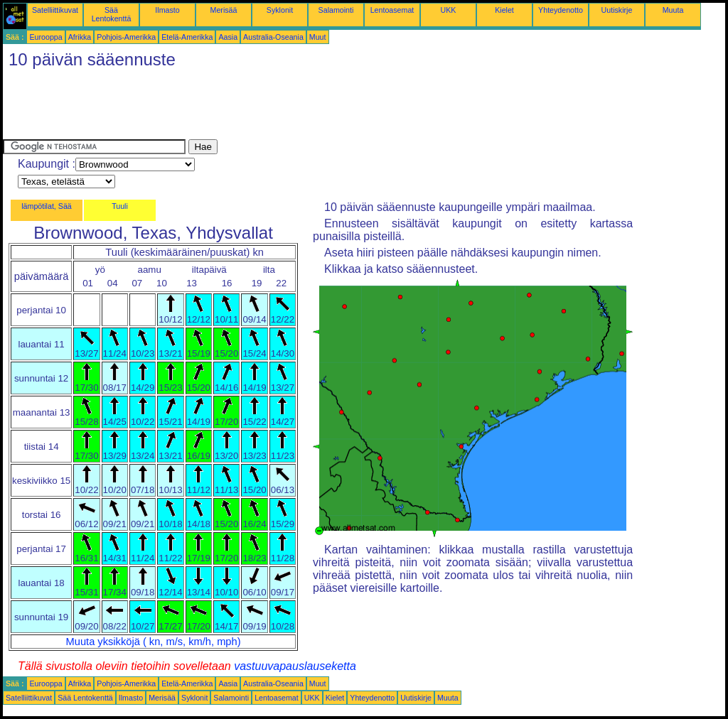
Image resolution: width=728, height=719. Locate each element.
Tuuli (120, 206)
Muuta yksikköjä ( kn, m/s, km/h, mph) (154, 642)
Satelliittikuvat (55, 10)
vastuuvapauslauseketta (295, 666)
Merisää (224, 10)
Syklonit (280, 10)
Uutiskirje (617, 10)
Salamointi (336, 10)
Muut (318, 37)
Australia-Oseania (273, 37)
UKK (449, 10)
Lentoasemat (392, 10)
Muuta (673, 10)
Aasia (228, 37)
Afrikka (80, 37)
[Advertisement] (262, 107)
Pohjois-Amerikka (126, 37)
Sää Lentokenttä (112, 14)
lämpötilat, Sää (47, 206)
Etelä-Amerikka (187, 37)
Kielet (504, 10)
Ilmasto (167, 10)
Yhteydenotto (561, 10)
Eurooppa (45, 37)
